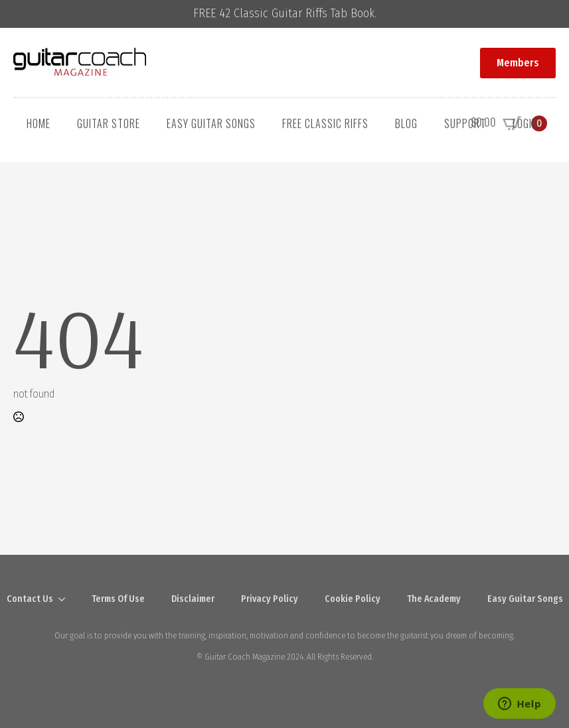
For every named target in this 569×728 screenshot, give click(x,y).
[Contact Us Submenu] (66, 599)
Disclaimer (193, 599)
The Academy (434, 599)
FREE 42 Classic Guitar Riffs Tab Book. (285, 14)
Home (39, 123)
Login (525, 123)
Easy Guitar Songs (211, 123)
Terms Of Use (118, 599)
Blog (406, 123)
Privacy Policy (270, 599)
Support (465, 123)
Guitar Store (109, 123)
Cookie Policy (353, 599)
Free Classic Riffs (325, 123)
